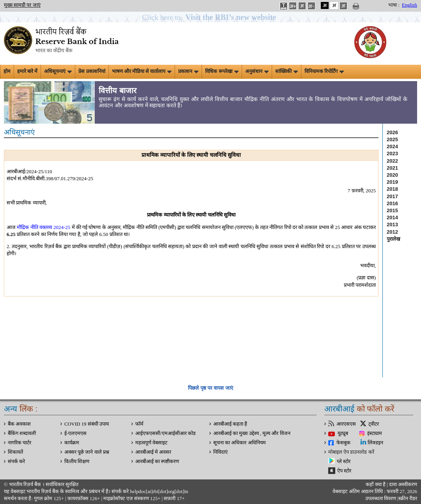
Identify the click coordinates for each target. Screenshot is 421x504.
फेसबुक (343, 443)
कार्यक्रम (72, 443)
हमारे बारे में (27, 71)
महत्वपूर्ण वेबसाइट (151, 443)
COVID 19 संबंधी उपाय (87, 424)
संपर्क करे (16, 461)
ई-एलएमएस (75, 433)
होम (7, 71)
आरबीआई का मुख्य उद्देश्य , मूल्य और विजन (252, 433)
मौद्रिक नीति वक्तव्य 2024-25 (43, 227)
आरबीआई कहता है (230, 424)
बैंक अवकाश (19, 424)
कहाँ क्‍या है (376, 484)
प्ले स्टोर (344, 461)
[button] (211, 17)
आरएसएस (346, 424)
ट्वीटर (374, 424)
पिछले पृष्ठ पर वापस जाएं (210, 388)
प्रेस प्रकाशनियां (92, 71)
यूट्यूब (343, 433)
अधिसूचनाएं (58, 71)
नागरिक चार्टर (19, 443)
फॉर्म (139, 424)
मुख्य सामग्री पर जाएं (22, 5)
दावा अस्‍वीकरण (403, 484)
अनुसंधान (257, 71)
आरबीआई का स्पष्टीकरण (157, 461)
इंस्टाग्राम (375, 433)
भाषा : (394, 5)
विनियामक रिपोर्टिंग (324, 71)
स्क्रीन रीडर (408, 499)
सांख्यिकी (287, 71)
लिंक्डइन (375, 443)
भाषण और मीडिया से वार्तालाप (142, 71)
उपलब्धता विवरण (381, 499)
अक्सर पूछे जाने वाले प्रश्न (87, 452)
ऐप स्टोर (344, 471)
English (410, 5)
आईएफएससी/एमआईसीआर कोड (165, 433)
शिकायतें (15, 452)
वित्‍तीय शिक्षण (77, 461)
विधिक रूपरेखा (222, 71)
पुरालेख (394, 239)
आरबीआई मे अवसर (153, 452)
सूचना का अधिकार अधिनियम (240, 443)
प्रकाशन (188, 71)
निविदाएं (220, 452)
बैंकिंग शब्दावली (22, 433)
